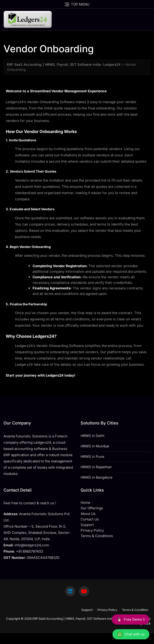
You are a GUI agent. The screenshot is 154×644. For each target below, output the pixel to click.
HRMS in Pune (92, 457)
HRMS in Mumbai (95, 446)
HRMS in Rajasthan (96, 467)
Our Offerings (92, 508)
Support (87, 610)
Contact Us (90, 519)
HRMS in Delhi (92, 436)
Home (85, 503)
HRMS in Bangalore (97, 477)
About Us (88, 514)
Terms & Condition (135, 610)
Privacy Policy (107, 610)
